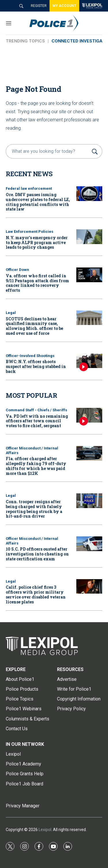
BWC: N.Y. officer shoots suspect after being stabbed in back (36, 366)
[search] (48, 151)
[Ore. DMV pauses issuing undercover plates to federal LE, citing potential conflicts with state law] (89, 194)
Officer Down (17, 270)
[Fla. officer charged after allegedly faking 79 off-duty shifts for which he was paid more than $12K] (89, 453)
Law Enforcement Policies (30, 232)
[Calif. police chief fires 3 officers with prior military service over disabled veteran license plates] (89, 587)
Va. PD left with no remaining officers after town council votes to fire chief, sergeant (37, 421)
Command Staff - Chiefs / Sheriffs (36, 410)
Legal (11, 313)
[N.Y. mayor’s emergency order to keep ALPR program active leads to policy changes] (89, 237)
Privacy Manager (23, 806)
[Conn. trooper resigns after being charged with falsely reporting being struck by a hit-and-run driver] (89, 501)
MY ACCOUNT (64, 6)
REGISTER (39, 6)
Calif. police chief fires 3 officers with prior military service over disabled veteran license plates (36, 594)
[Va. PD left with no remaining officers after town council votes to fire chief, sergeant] (89, 415)
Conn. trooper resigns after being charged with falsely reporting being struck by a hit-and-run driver (34, 509)
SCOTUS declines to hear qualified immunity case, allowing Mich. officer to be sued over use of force (34, 326)
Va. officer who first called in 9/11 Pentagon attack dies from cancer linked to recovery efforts (37, 283)
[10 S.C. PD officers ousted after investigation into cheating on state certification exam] (89, 544)
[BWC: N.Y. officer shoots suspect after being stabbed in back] (89, 361)
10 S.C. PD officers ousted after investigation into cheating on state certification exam (37, 554)
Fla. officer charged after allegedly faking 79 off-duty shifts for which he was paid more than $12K (36, 466)
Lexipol (45, 830)
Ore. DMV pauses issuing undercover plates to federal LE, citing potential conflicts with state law (38, 202)
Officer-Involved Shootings (30, 356)
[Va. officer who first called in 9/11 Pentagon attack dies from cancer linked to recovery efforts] (89, 275)
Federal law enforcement (29, 188)
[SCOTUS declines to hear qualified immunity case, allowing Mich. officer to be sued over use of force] (89, 318)
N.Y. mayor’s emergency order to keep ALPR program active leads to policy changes (37, 242)
